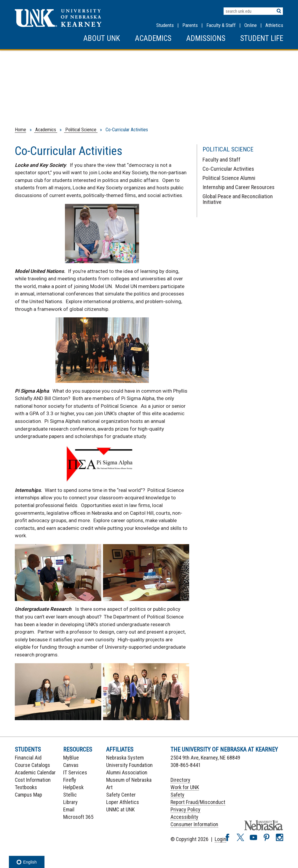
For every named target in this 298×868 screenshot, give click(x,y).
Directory (180, 780)
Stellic (70, 795)
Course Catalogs (32, 765)
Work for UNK (185, 787)
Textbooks (26, 787)
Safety (177, 795)
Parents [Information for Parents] (190, 25)
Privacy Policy (185, 809)
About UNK (102, 38)
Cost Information (33, 780)
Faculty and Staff (221, 160)
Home (20, 130)
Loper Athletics (123, 802)
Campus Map (28, 795)
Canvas (71, 765)
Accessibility (184, 817)
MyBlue (71, 758)
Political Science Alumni (229, 178)
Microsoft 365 (78, 817)
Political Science (81, 130)
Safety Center (121, 795)
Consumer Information (194, 824)
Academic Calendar (35, 772)
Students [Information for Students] (165, 25)
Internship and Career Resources (239, 187)
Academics (153, 38)
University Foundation (129, 765)
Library (70, 802)
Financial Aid (28, 758)
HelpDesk (73, 787)
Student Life (262, 38)
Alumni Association (127, 772)
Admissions (206, 38)
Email (69, 809)
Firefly (70, 780)
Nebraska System (125, 758)
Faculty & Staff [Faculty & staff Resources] (221, 25)
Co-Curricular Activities (228, 169)
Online (251, 25)
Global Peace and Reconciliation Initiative (238, 199)
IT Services (75, 772)
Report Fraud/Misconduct (198, 802)
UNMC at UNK (120, 809)
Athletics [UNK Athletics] (274, 25)
